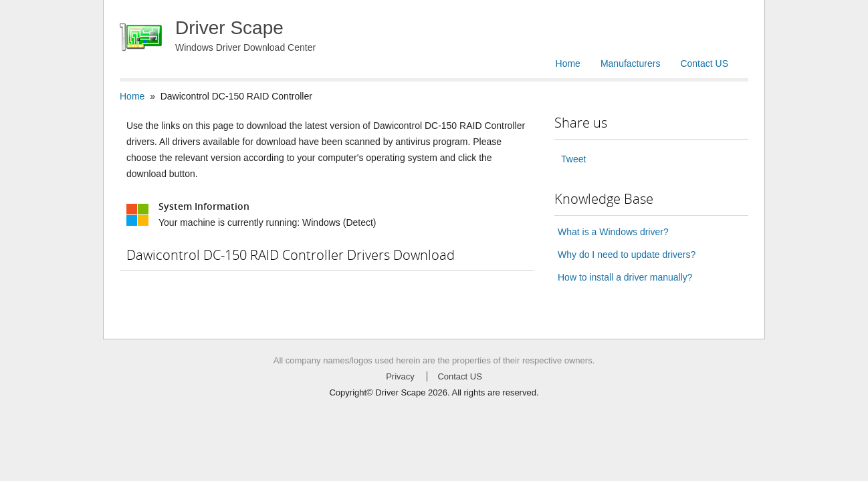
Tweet (573, 159)
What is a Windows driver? (613, 232)
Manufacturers (630, 63)
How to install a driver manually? (625, 277)
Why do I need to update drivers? (627, 255)
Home (568, 63)
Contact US (704, 63)
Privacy (400, 376)
